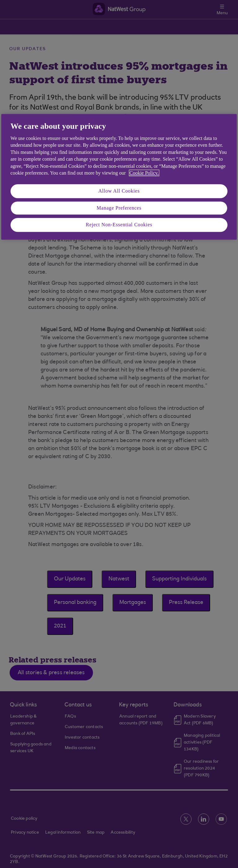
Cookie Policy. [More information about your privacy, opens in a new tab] (144, 173)
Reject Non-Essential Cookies (119, 225)
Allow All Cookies (119, 191)
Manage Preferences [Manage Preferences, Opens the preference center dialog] (119, 208)
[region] (119, 177)
